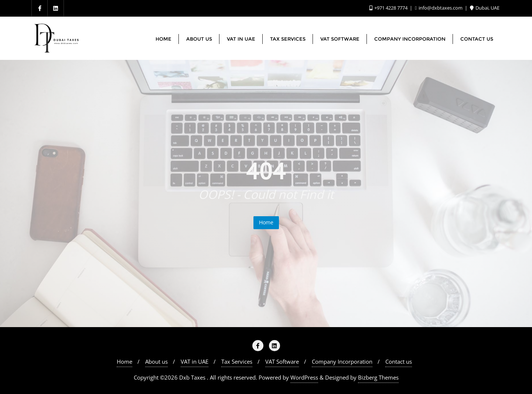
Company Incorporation (342, 361)
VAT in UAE (195, 361)
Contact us (399, 361)
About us (156, 361)
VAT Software (282, 361)
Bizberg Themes (378, 377)
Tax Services (237, 361)
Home (266, 222)
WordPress (304, 377)
